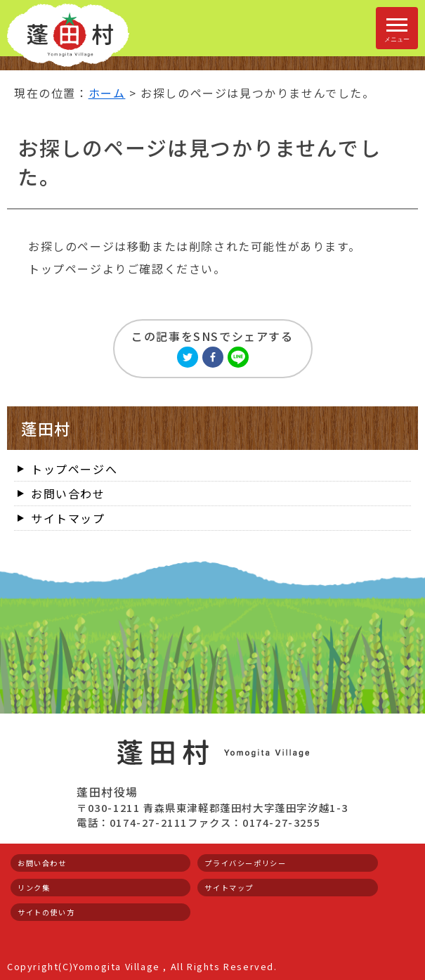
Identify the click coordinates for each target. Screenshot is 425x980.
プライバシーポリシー (245, 863)
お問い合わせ (68, 494)
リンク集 (34, 888)
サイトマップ (68, 518)
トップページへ (74, 469)
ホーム (107, 93)
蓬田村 (46, 428)
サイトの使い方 (46, 912)
